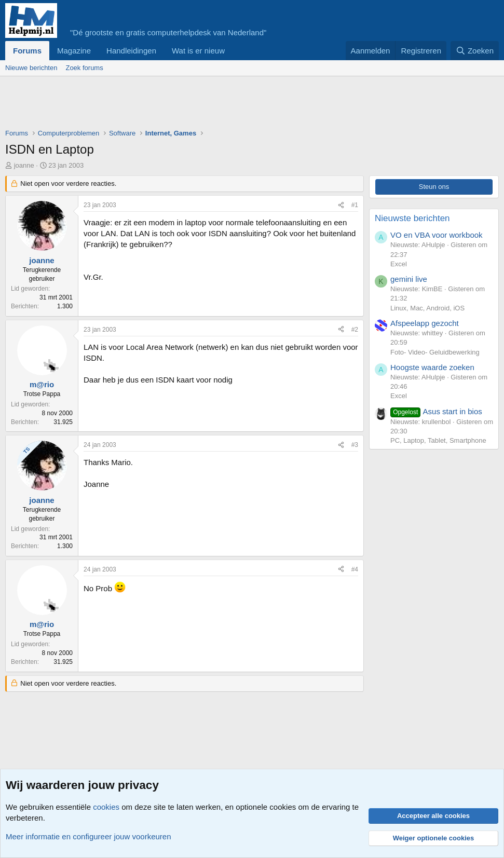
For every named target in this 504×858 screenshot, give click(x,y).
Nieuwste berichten (412, 218)
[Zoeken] (475, 51)
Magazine (74, 51)
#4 (355, 569)
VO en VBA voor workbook (437, 235)
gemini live (409, 279)
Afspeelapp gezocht (425, 323)
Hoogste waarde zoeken (432, 367)
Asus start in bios (436, 411)
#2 (355, 330)
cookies (106, 807)
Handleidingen (131, 51)
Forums (27, 51)
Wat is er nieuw (198, 51)
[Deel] (341, 205)
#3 (355, 445)
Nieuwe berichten (31, 68)
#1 (355, 205)
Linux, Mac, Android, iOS (427, 308)
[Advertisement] (194, 105)
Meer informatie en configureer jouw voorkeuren (88, 836)
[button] (233, 51)
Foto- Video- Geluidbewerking (435, 352)
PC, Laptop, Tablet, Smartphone (438, 440)
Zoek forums (84, 68)
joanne (24, 165)
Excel (399, 264)
